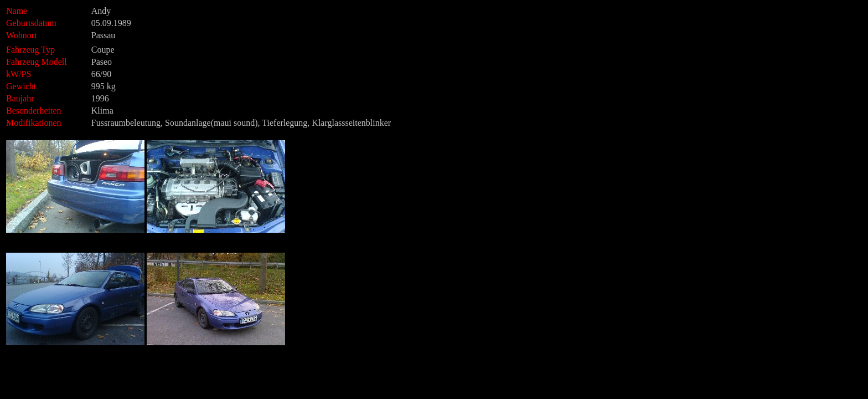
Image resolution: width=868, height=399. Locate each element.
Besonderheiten (34, 111)
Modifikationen (34, 123)
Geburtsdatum (31, 23)
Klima (102, 111)
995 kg (104, 86)
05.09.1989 (111, 23)
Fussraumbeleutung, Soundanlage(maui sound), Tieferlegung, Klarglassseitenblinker (241, 123)
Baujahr (20, 98)
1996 (100, 98)
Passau (104, 35)
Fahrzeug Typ (30, 50)
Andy (101, 11)
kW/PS (19, 74)
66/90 (101, 74)
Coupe (103, 50)
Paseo (102, 62)
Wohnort (22, 35)
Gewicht (21, 86)
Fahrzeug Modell (48, 62)
